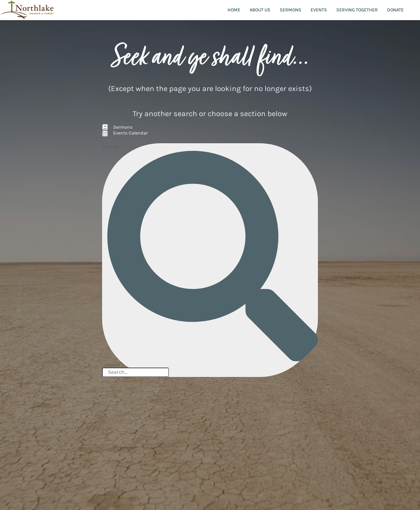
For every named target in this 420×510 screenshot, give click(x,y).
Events (319, 10)
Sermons (290, 10)
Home (234, 10)
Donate (395, 10)
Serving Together (357, 10)
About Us (260, 10)
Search (110, 147)
